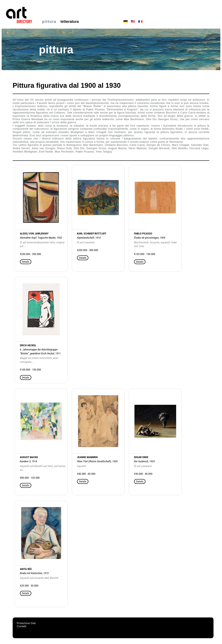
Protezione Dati (26, 623)
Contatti (22, 626)
